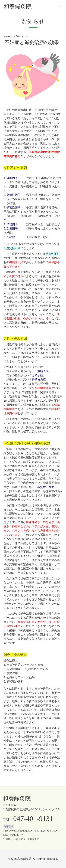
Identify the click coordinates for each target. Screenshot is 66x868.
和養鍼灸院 (18, 6)
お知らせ (33, 21)
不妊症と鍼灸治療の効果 (32, 43)
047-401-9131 (33, 819)
